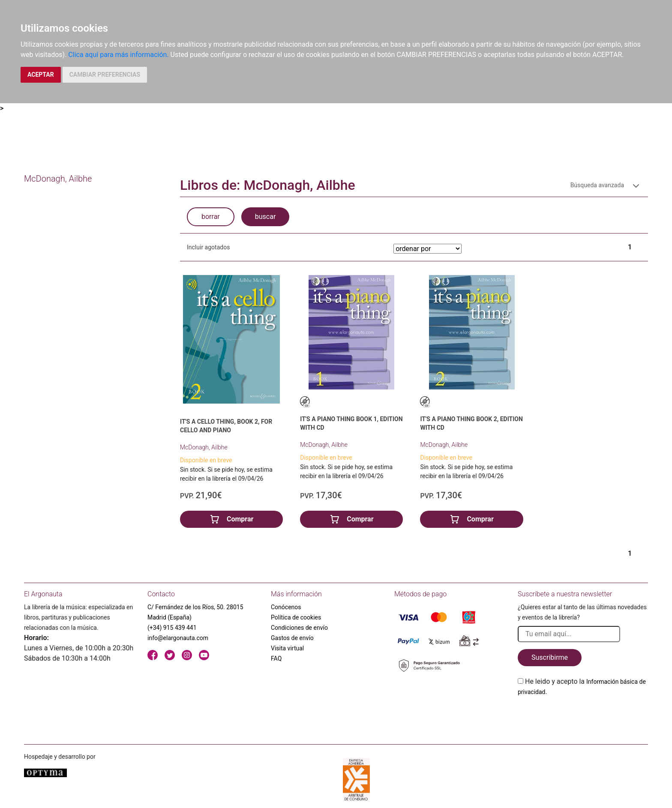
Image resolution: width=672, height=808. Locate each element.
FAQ (276, 658)
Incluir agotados (208, 247)
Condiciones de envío (299, 628)
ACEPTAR (41, 75)
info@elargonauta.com (178, 638)
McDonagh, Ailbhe (204, 447)
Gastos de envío (292, 638)
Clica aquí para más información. (118, 55)
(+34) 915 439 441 (172, 628)
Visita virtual (287, 648)
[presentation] (583, 717)
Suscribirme (550, 657)
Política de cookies (296, 617)
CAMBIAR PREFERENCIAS (105, 75)
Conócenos (286, 607)
